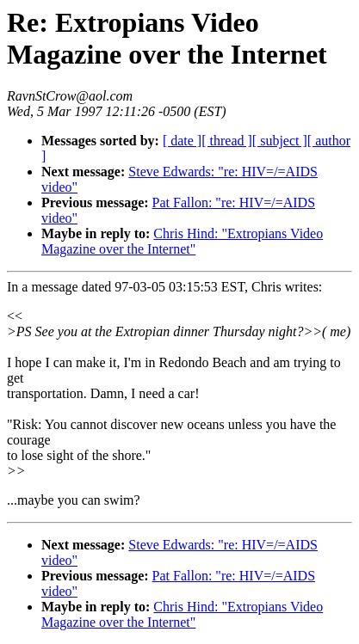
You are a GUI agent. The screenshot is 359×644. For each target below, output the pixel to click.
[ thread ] (227, 141)
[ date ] (182, 141)
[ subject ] (280, 141)
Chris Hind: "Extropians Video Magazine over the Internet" (182, 241)
